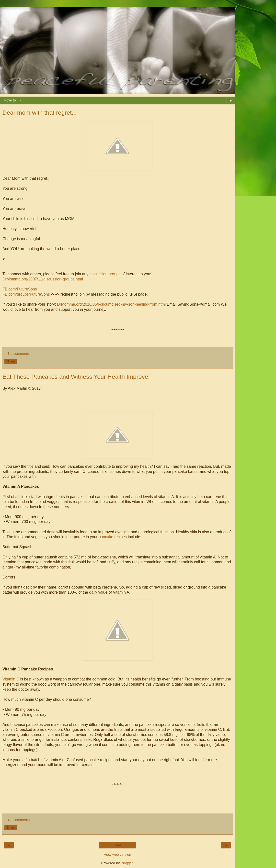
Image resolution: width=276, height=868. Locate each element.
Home (117, 845)
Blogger (127, 863)
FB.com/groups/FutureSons (26, 294)
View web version (117, 855)
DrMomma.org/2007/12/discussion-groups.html (43, 279)
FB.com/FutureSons (20, 289)
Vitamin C (11, 679)
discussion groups (105, 274)
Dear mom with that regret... (40, 113)
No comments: (19, 354)
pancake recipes (113, 537)
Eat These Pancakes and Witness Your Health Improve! (76, 377)
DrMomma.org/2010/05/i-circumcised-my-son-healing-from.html (111, 304)
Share (11, 361)
